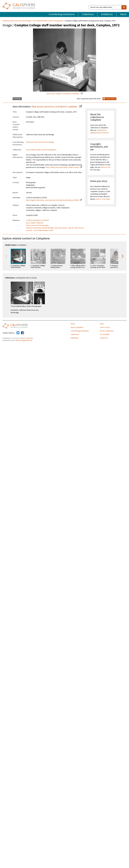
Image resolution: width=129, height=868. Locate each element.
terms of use (106, 167)
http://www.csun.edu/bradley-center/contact (63, 167)
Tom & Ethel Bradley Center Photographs (48, 21)
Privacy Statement (107, 331)
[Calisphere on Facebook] (22, 333)
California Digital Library (23, 340)
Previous (6, 256)
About (123, 14)
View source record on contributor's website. (55, 107)
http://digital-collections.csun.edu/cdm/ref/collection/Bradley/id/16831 (53, 200)
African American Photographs (37, 225)
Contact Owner (109, 99)
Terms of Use (105, 327)
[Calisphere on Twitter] (18, 333)
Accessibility (105, 334)
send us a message (103, 199)
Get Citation (17, 99)
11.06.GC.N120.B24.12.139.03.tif (37, 220)
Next (123, 256)
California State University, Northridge (17, 21)
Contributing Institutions (62, 14)
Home (73, 324)
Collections (88, 14)
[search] (124, 7)
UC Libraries (29, 338)
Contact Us (104, 338)
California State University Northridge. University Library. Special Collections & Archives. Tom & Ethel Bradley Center (55, 229)
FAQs (102, 324)
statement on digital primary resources (100, 131)
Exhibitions (107, 14)
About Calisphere (77, 327)
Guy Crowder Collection (35, 223)
